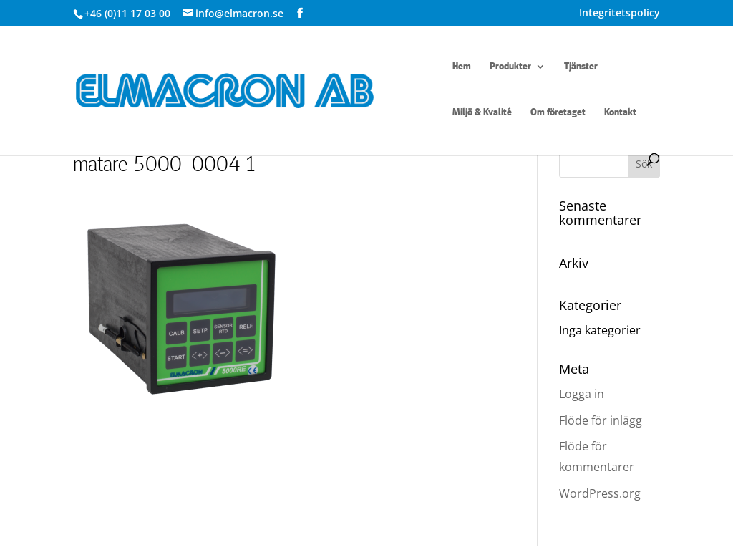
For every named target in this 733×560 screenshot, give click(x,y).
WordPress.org (600, 493)
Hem (462, 67)
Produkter (510, 67)
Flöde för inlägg (601, 420)
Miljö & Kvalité (482, 112)
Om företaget (558, 112)
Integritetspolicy (620, 14)
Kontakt (620, 112)
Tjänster (581, 67)
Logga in (582, 394)
